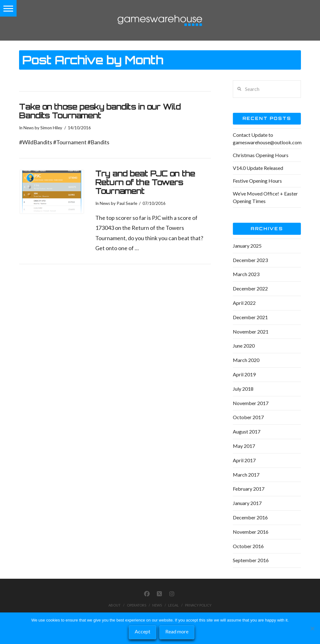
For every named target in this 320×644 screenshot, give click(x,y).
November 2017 (251, 403)
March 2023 (246, 274)
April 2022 (244, 303)
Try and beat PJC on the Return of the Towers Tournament (145, 182)
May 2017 (244, 446)
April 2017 (244, 460)
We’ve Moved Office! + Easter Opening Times (265, 197)
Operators (137, 605)
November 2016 (251, 532)
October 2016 (248, 546)
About (115, 605)
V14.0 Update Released (258, 168)
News (29, 128)
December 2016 (250, 517)
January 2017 (247, 503)
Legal (173, 605)
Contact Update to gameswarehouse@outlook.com (267, 139)
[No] (312, 628)
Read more (177, 631)
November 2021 (251, 332)
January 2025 (247, 246)
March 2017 (246, 475)
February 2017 (249, 489)
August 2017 (247, 431)
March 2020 (246, 360)
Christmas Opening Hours (261, 155)
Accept (142, 631)
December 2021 (250, 317)
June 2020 (244, 346)
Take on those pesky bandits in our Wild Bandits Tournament (100, 111)
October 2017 (248, 417)
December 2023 (250, 260)
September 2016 (251, 560)
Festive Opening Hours (257, 181)
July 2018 (243, 389)
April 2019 (244, 374)
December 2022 (250, 288)
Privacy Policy (198, 605)
